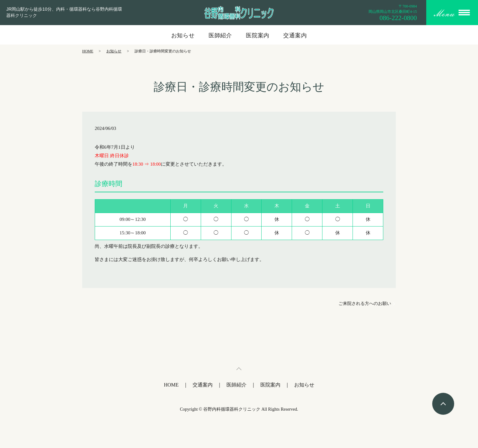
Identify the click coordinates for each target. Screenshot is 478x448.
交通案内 (295, 35)
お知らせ (183, 35)
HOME (88, 51)
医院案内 (258, 35)
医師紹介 (220, 35)
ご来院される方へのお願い (365, 304)
